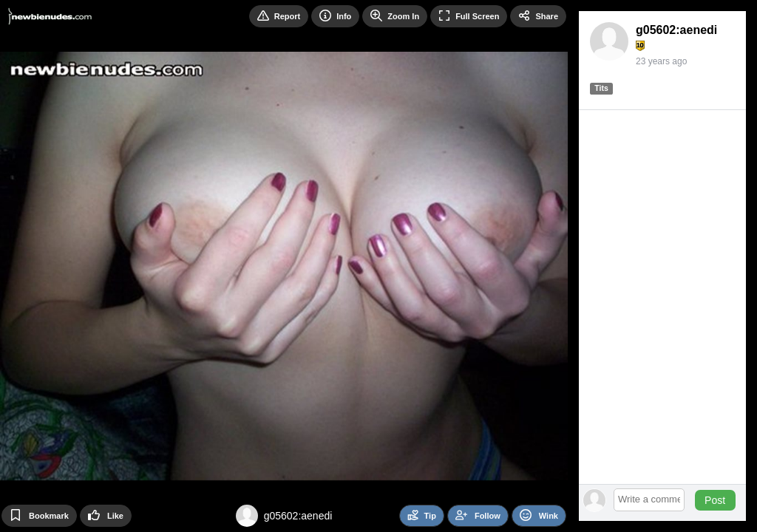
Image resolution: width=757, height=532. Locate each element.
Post (715, 500)
